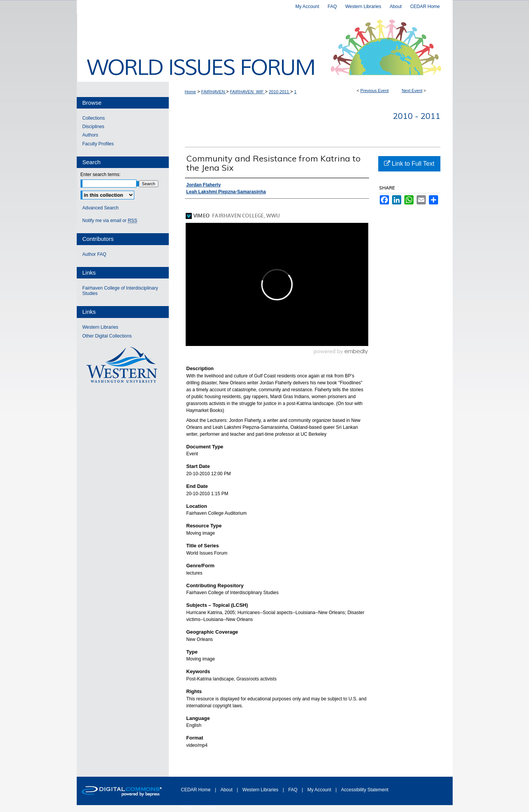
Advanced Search (101, 208)
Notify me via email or (110, 221)
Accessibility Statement (365, 790)
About (227, 790)
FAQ (293, 790)
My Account (320, 790)
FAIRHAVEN (214, 92)
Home (190, 92)
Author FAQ (95, 254)
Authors (90, 135)
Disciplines (93, 127)
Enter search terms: (101, 175)
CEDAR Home (197, 790)
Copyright (209, 808)
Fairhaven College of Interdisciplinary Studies (120, 291)
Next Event (412, 91)
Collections (94, 118)
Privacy (188, 808)
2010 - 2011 (417, 116)
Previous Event (374, 91)
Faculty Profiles (98, 144)
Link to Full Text (409, 164)
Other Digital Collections (107, 336)
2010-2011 (280, 92)
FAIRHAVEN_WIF (248, 92)
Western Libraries (101, 327)
